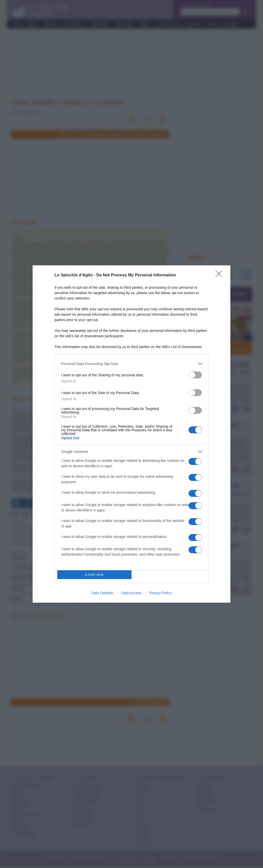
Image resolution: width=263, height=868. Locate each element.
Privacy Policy (160, 593)
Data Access (131, 593)
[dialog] (131, 434)
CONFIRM (94, 575)
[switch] (195, 375)
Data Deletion (102, 593)
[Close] (220, 275)
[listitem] (131, 364)
